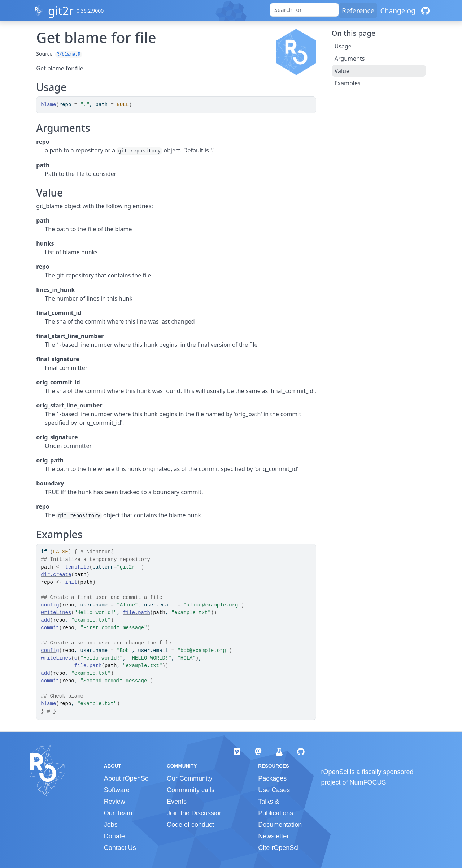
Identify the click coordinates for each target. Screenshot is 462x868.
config (50, 605)
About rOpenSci (127, 778)
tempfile (77, 567)
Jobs (111, 825)
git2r (61, 11)
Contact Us (120, 848)
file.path (136, 613)
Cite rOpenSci (278, 848)
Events (177, 802)
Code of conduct (190, 825)
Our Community (189, 778)
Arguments (350, 59)
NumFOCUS (368, 782)
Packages (272, 778)
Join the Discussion (195, 813)
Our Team (118, 813)
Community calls (191, 790)
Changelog (398, 11)
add (45, 620)
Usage (343, 46)
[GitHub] (425, 11)
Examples (348, 83)
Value (342, 71)
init (71, 582)
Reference (358, 11)
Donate (114, 836)
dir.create (56, 575)
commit (50, 628)
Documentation (280, 825)
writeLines (56, 613)
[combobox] (304, 10)
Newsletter (273, 836)
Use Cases (274, 790)
